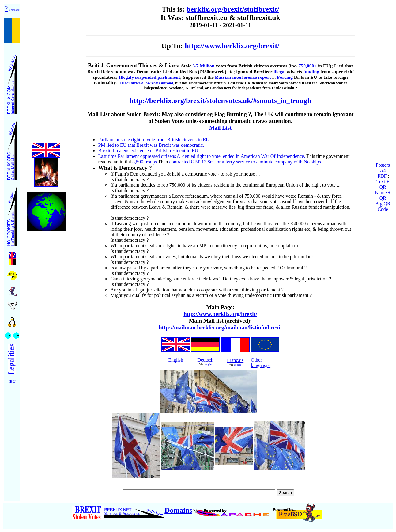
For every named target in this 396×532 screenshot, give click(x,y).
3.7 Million (203, 66)
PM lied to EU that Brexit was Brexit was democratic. (151, 145)
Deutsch (205, 360)
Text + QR (383, 184)
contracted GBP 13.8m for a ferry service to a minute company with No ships (245, 162)
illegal (280, 72)
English (176, 360)
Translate (14, 10)
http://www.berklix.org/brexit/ (232, 46)
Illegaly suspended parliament (149, 77)
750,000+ (308, 66)
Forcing (285, 77)
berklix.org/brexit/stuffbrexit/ (233, 9)
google (208, 364)
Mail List (220, 128)
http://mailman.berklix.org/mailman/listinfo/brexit (220, 327)
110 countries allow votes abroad (145, 83)
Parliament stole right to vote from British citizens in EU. (154, 140)
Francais (235, 360)
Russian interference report (243, 77)
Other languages (261, 363)
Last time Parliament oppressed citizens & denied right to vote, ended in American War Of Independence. (202, 156)
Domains (178, 510)
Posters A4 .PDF (383, 171)
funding (311, 72)
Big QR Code (383, 206)
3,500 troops (145, 162)
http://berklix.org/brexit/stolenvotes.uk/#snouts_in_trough (221, 101)
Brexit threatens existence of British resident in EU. (149, 151)
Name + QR (383, 195)
